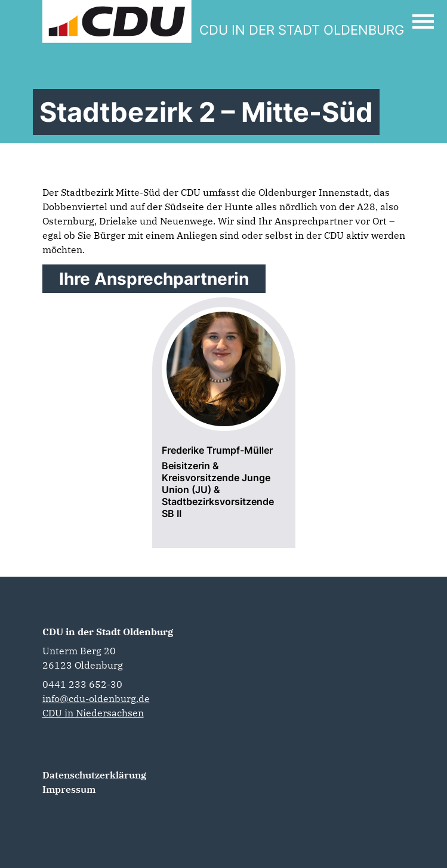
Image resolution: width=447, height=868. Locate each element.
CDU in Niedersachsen (93, 713)
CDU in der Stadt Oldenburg (108, 632)
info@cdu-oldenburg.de (96, 698)
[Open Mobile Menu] (423, 21)
